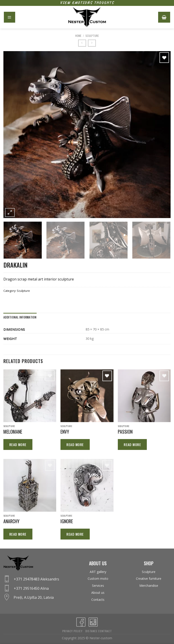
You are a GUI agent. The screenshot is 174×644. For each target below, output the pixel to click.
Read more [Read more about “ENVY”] (75, 444)
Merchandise (149, 586)
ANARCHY (11, 521)
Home (78, 36)
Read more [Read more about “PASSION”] (132, 444)
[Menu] (10, 17)
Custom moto (98, 579)
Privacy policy (72, 631)
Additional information (20, 317)
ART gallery (98, 572)
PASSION (125, 432)
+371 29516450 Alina (31, 588)
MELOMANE (13, 432)
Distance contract (99, 631)
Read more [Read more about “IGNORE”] (75, 534)
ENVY (65, 432)
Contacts (98, 600)
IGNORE (67, 521)
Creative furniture (149, 579)
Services (98, 586)
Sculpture (92, 36)
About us (98, 593)
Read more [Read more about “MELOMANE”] (18, 444)
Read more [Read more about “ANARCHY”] (18, 534)
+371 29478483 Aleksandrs (36, 579)
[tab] (20, 317)
